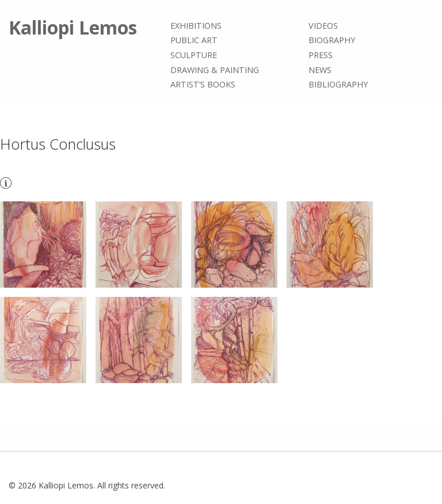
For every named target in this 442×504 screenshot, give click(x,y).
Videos (323, 26)
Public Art (194, 41)
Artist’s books (203, 84)
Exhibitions (196, 26)
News (320, 70)
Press (321, 55)
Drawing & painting (215, 70)
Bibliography (338, 84)
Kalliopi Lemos (73, 27)
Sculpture (194, 55)
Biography (332, 41)
